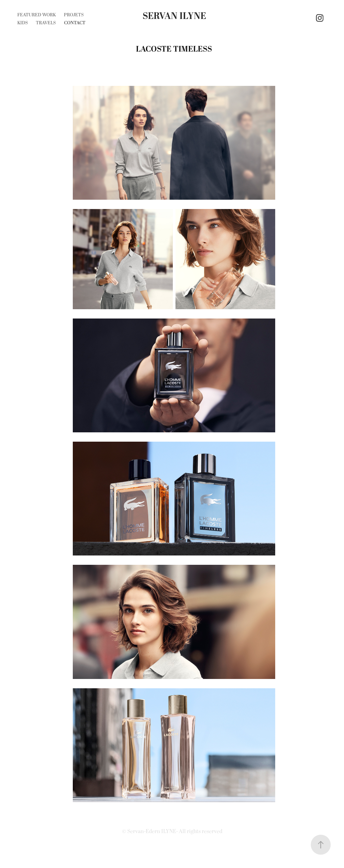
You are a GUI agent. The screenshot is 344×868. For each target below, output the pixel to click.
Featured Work (37, 15)
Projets (74, 15)
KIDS (23, 23)
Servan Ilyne (174, 16)
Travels (46, 23)
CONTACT (75, 23)
